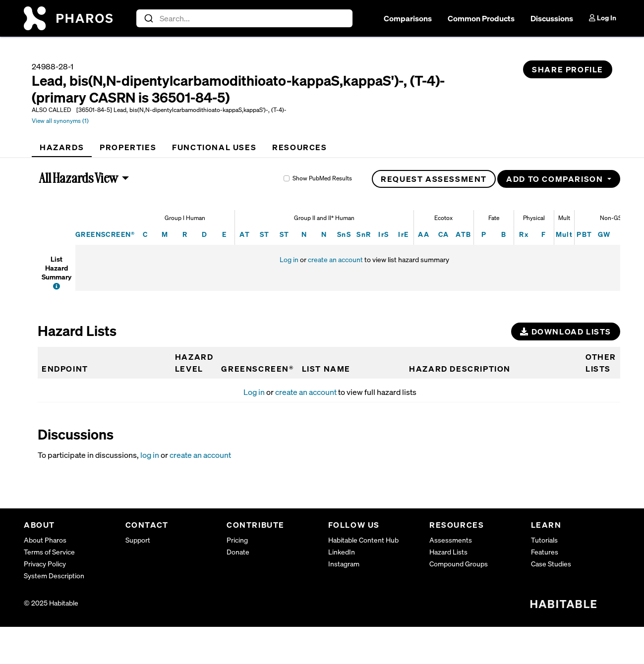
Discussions (552, 18)
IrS (383, 234)
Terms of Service (49, 552)
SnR (364, 234)
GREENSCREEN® (105, 234)
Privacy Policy (45, 564)
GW (604, 234)
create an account (335, 259)
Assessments (451, 540)
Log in (289, 259)
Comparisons (408, 18)
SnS (344, 234)
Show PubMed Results (322, 178)
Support (138, 540)
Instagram (344, 564)
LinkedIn (342, 552)
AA (424, 234)
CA (444, 234)
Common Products (481, 18)
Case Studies (551, 564)
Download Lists (566, 332)
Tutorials (544, 540)
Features (545, 552)
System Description (54, 576)
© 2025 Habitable (51, 603)
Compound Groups (459, 564)
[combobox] (245, 18)
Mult (564, 234)
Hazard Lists (448, 552)
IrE (403, 234)
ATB (463, 234)
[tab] (62, 147)
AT (245, 234)
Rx (524, 234)
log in (150, 455)
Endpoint (65, 369)
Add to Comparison (556, 179)
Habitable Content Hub (363, 540)
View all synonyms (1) (60, 121)
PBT (584, 234)
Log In (603, 18)
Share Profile (568, 69)
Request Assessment (434, 179)
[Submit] (148, 18)
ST (265, 234)
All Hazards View (79, 178)
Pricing (237, 540)
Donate (238, 552)
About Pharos (45, 540)
